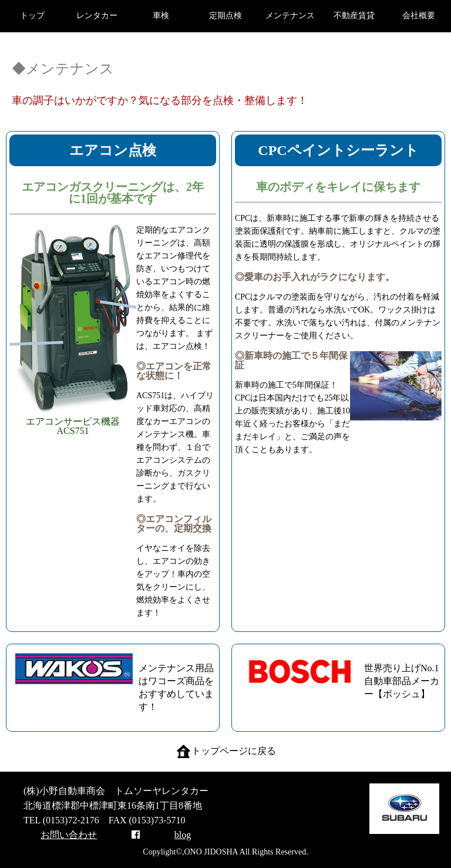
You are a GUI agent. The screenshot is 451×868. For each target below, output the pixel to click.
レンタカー (97, 16)
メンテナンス (290, 16)
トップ (32, 16)
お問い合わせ (69, 835)
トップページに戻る (226, 751)
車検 (161, 16)
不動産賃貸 (354, 16)
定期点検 (225, 16)
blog (183, 835)
